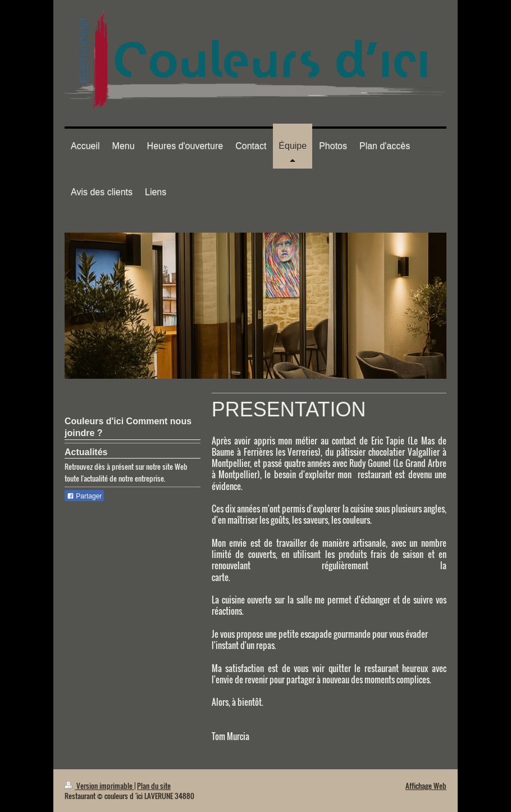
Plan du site (154, 786)
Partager (84, 496)
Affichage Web (426, 786)
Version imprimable (99, 786)
